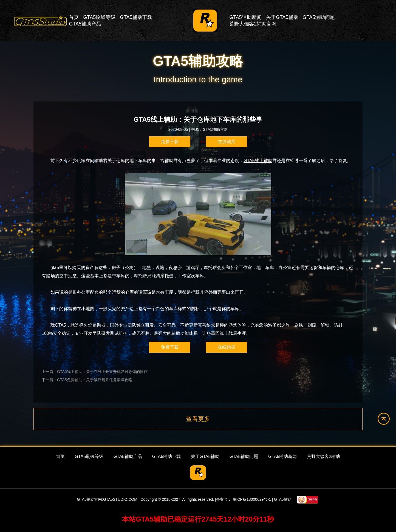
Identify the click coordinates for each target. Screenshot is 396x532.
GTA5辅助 (283, 500)
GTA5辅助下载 (136, 17)
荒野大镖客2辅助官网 (253, 24)
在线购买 (227, 142)
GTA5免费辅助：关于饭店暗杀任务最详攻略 (95, 380)
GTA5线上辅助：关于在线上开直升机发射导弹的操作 (102, 372)
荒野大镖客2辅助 (323, 456)
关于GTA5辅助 (282, 17)
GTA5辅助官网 (215, 129)
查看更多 (198, 419)
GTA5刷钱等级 (99, 17)
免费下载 (170, 142)
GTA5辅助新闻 (245, 17)
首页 (74, 17)
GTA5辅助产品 (85, 24)
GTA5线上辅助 (258, 161)
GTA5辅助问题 (319, 17)
